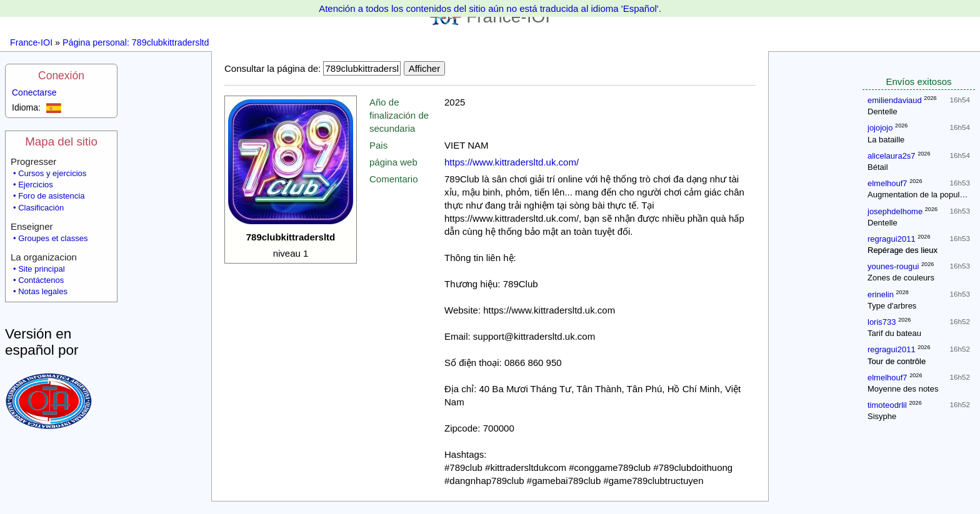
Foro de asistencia (51, 196)
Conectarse (34, 92)
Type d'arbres (892, 306)
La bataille (886, 140)
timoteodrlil (887, 405)
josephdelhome (895, 211)
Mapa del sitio (61, 141)
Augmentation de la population (922, 195)
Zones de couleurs (901, 278)
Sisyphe (882, 416)
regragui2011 (892, 239)
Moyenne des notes (903, 389)
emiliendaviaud (895, 100)
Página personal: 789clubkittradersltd (136, 42)
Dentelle (882, 111)
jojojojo (880, 128)
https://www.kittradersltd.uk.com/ (512, 162)
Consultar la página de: (272, 68)
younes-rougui (893, 266)
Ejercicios (36, 185)
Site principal (41, 269)
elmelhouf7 (887, 183)
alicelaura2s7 (892, 156)
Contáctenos (41, 280)
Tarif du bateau (894, 333)
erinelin (881, 294)
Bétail (878, 167)
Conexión (61, 76)
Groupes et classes (53, 238)
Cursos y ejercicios (52, 173)
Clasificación (41, 208)
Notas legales (43, 291)
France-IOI (31, 42)
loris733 (882, 322)
